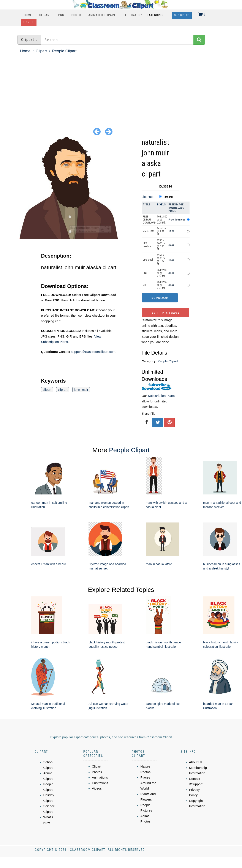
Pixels (161, 204)
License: (148, 197)
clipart (47, 390)
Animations (100, 777)
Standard (169, 197)
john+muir (81, 390)
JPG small (148, 260)
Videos (97, 788)
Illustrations (100, 783)
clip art (63, 390)
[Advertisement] (121, 87)
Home (28, 15)
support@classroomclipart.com (93, 352)
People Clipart (64, 51)
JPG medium (147, 245)
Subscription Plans (161, 396)
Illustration (133, 15)
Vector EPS (149, 231)
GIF (145, 285)
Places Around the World (148, 783)
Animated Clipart (102, 15)
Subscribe (182, 15)
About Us (196, 762)
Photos (97, 772)
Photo (76, 15)
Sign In (29, 23)
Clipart (45, 15)
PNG (61, 15)
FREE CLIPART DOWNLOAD (149, 220)
